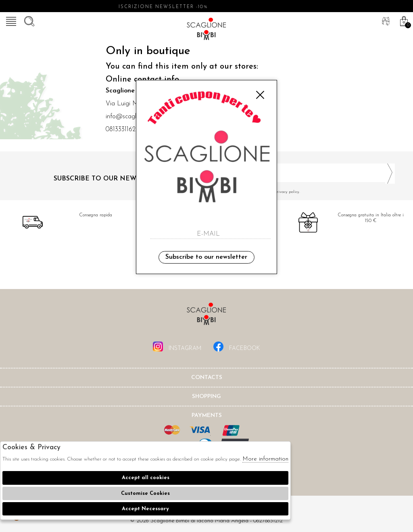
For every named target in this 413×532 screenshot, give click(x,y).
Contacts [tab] (207, 378)
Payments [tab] (207, 416)
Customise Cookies (145, 493)
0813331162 (121, 130)
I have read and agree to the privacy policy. (304, 192)
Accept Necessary (145, 509)
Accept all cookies (146, 478)
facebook (237, 347)
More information (265, 459)
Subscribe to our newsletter (206, 257)
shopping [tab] (206, 397)
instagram (177, 347)
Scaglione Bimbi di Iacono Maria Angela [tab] (206, 316)
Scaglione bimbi (206, 30)
